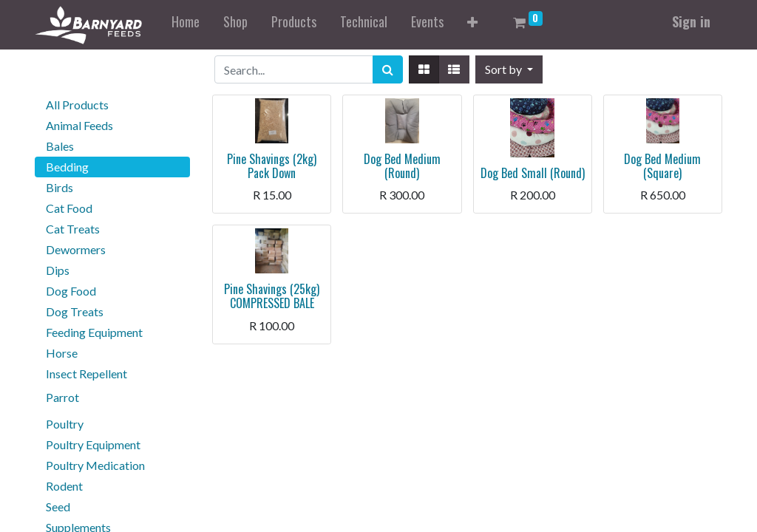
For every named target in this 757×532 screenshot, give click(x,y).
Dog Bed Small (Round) (533, 173)
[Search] (388, 69)
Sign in (691, 21)
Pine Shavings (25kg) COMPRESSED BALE (272, 296)
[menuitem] (186, 25)
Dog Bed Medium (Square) (662, 166)
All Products (77, 105)
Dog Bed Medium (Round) (402, 166)
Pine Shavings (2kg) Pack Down (272, 166)
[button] (472, 25)
